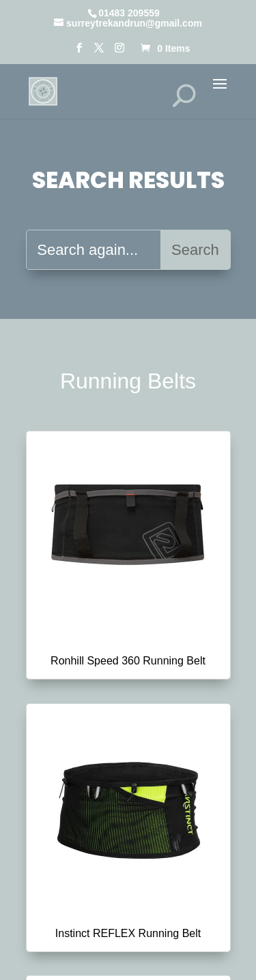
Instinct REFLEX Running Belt (128, 933)
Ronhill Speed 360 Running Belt (128, 661)
